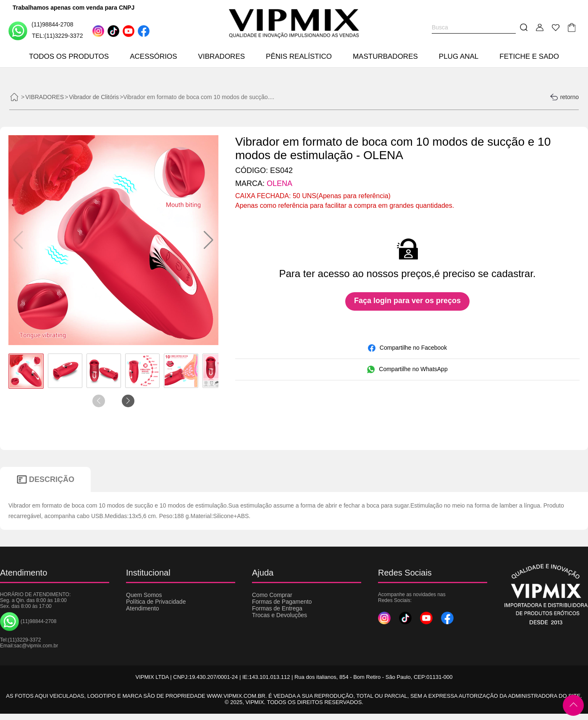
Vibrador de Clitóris (94, 97)
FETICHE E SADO (529, 56)
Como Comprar (272, 595)
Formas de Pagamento (282, 602)
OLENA (280, 183)
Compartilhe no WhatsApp (407, 369)
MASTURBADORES (385, 56)
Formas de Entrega (277, 608)
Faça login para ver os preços (407, 301)
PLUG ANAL (459, 56)
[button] (209, 240)
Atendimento (143, 608)
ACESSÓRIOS (153, 56)
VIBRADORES (222, 56)
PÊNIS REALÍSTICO (299, 56)
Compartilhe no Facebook (407, 348)
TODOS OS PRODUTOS (69, 56)
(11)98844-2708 (41, 30)
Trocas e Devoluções (280, 615)
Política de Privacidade (156, 602)
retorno (564, 97)
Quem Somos (144, 595)
